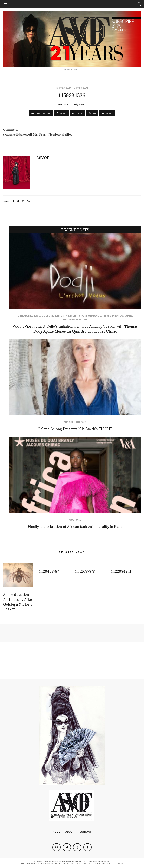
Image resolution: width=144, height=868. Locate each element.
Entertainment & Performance (78, 316)
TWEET (78, 113)
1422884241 (121, 571)
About (70, 832)
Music (84, 320)
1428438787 (49, 571)
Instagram (63, 88)
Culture (48, 316)
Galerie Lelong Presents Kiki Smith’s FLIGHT (75, 428)
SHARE (62, 113)
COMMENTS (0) (41, 113)
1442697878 (85, 571)
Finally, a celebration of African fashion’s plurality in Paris (75, 526)
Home (56, 832)
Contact (86, 832)
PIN (92, 113)
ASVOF (83, 104)
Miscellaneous (75, 422)
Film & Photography (117, 316)
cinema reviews (29, 316)
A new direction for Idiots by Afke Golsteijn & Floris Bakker (18, 601)
